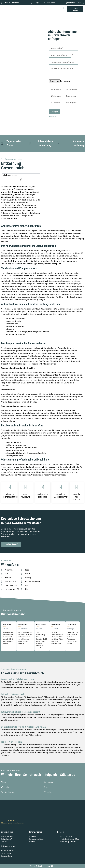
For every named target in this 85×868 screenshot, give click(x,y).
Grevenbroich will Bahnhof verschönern (17, 679)
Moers (4, 782)
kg (75, 57)
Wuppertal (5, 787)
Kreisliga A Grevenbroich (11, 742)
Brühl (46, 787)
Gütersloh (48, 792)
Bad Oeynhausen (8, 792)
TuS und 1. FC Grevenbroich (13, 694)
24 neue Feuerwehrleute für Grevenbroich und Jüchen (23, 727)
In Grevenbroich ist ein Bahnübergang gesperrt (21, 712)
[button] (64, 8)
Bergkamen (48, 782)
